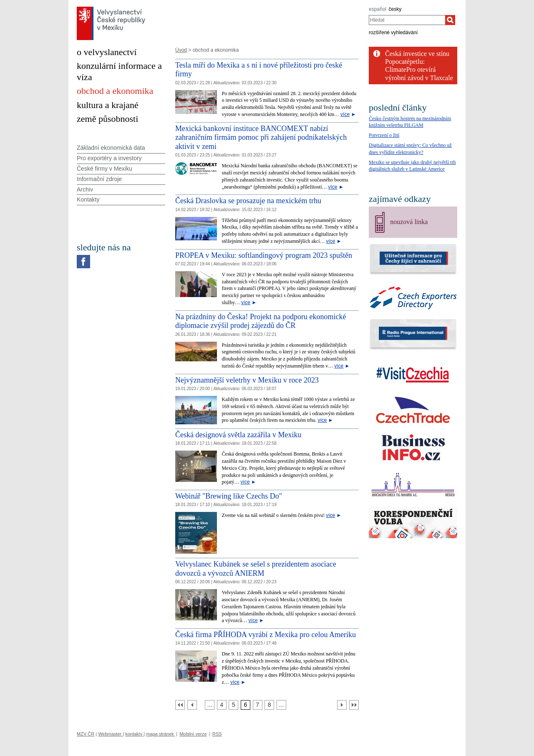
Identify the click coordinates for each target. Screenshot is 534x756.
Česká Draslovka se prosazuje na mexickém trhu (248, 201)
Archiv (85, 189)
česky (395, 9)
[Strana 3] (210, 705)
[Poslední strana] (354, 705)
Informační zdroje (99, 179)
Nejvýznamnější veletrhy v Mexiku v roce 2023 (247, 380)
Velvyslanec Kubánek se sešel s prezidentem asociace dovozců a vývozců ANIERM (256, 569)
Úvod (181, 50)
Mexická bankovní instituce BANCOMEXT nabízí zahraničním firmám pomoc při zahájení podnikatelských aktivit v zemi (261, 137)
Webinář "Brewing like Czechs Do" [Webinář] (229, 496)
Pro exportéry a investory (109, 158)
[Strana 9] (281, 705)
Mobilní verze (193, 734)
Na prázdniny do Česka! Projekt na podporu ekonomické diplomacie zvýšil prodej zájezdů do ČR (261, 321)
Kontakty (88, 199)
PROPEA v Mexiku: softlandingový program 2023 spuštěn (264, 255)
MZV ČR (86, 734)
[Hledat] (450, 20)
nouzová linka (409, 222)
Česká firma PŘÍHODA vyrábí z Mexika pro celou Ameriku (266, 635)
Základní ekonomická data (111, 148)
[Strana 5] (233, 705)
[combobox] (407, 20)
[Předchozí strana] (192, 705)
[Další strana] (342, 705)
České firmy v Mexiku (105, 169)
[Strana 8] (269, 705)
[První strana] (180, 705)
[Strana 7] (258, 705)
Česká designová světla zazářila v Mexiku (238, 435)
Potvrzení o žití (384, 135)
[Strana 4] (222, 705)
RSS (217, 734)
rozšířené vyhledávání (393, 33)
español (378, 9)
